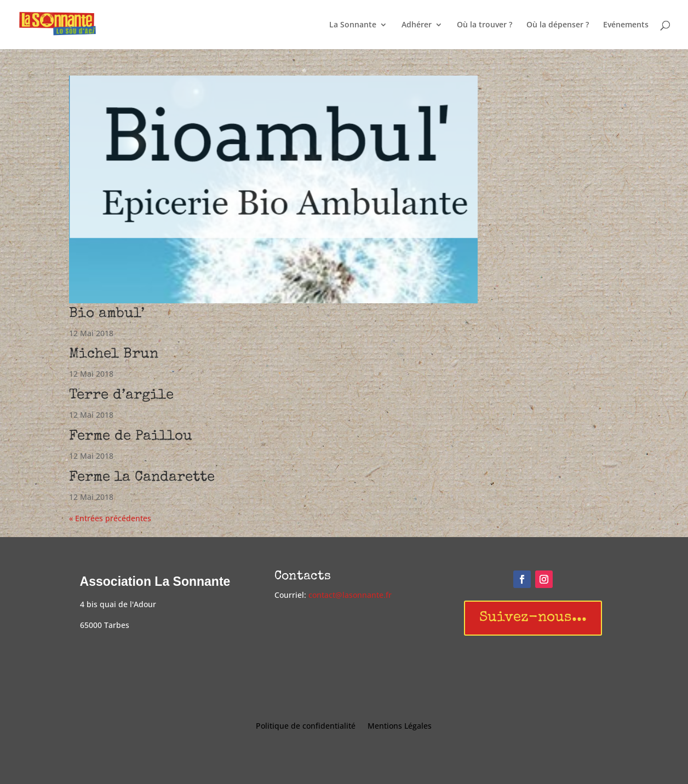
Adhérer (417, 25)
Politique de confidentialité (306, 727)
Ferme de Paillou (131, 437)
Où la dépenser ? (558, 25)
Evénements (626, 25)
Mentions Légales (400, 727)
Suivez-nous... (533, 618)
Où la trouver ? (485, 25)
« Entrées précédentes (110, 518)
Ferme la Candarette (142, 478)
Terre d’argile (121, 396)
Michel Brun (114, 355)
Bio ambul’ (107, 314)
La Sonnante (353, 25)
